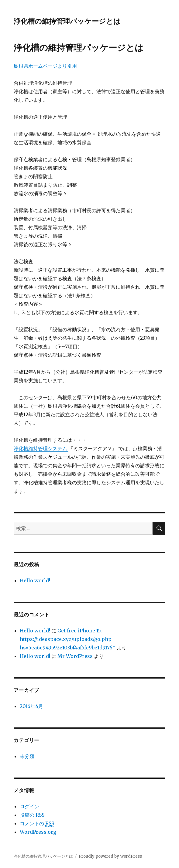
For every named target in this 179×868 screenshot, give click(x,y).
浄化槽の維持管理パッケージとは (67, 21)
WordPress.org (38, 832)
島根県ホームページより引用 (45, 66)
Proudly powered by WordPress (110, 856)
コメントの (37, 824)
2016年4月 (31, 706)
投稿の (32, 815)
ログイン (29, 806)
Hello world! (35, 580)
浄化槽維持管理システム (41, 448)
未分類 (27, 756)
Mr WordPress (75, 656)
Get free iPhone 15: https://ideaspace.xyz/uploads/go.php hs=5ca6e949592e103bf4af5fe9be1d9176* (68, 639)
